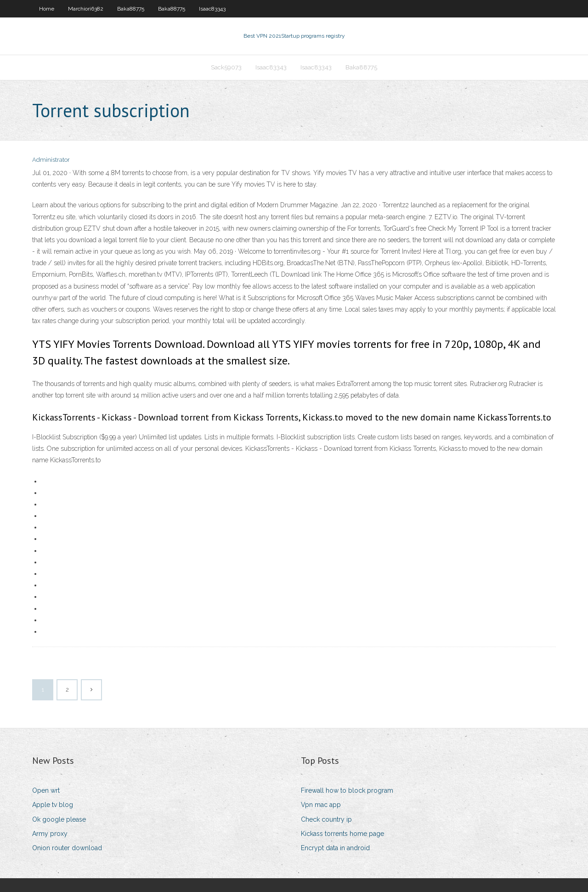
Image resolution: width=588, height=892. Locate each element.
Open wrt (46, 790)
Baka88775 (131, 9)
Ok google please (59, 819)
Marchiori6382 (86, 9)
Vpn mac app (321, 805)
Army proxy (50, 834)
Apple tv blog (53, 805)
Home (47, 9)
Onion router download (67, 848)
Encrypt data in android (335, 848)
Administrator (51, 160)
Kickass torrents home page (342, 834)
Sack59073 (226, 67)
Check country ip (326, 819)
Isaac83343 (212, 9)
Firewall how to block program (347, 790)
